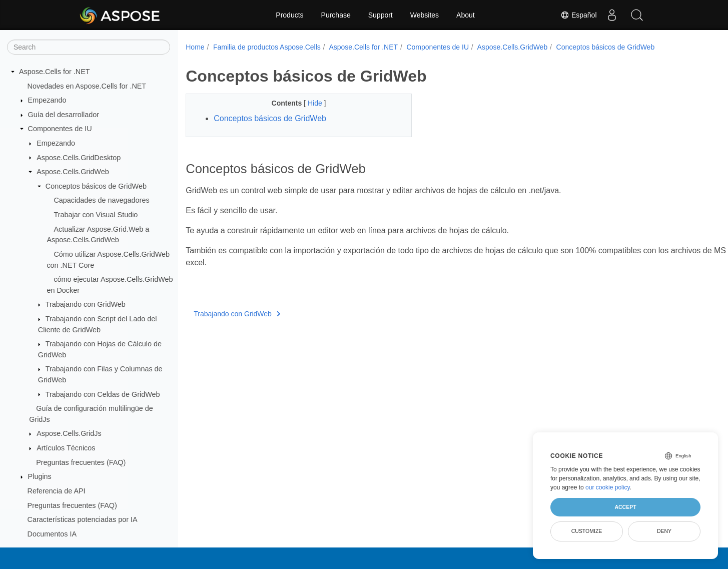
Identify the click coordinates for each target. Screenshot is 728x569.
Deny (664, 531)
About (466, 15)
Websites (425, 15)
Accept (625, 507)
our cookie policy (608, 487)
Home (195, 47)
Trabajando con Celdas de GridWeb (103, 394)
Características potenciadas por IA (83, 519)
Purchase (336, 15)
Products (289, 15)
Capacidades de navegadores (101, 200)
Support (381, 15)
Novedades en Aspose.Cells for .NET (87, 86)
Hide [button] (308, 103)
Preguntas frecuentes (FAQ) (81, 462)
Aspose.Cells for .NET (55, 72)
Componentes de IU (60, 129)
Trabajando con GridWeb (86, 304)
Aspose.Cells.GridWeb (73, 172)
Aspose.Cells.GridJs (69, 433)
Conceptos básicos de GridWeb (96, 186)
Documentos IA (52, 534)
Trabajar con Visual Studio (96, 215)
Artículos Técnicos (66, 448)
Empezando (47, 100)
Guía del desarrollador (64, 115)
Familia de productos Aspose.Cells (267, 47)
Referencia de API (57, 491)
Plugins (40, 476)
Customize (587, 531)
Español (578, 15)
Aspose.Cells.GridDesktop (79, 158)
